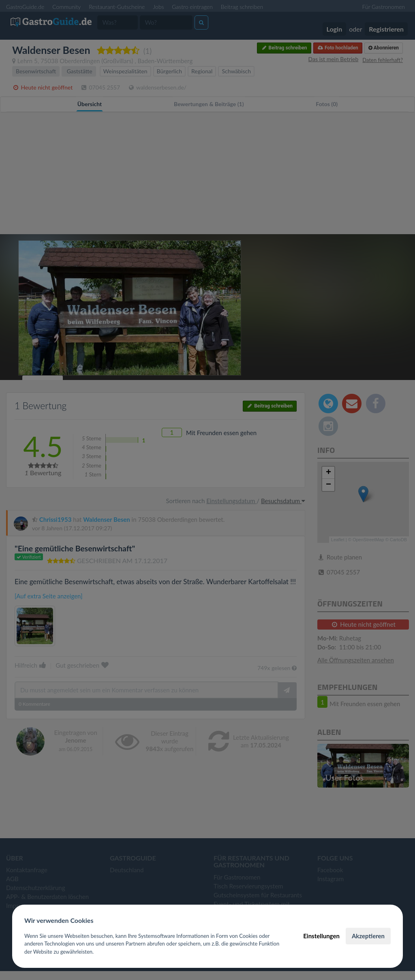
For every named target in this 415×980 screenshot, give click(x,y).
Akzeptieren (368, 936)
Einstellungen (321, 936)
